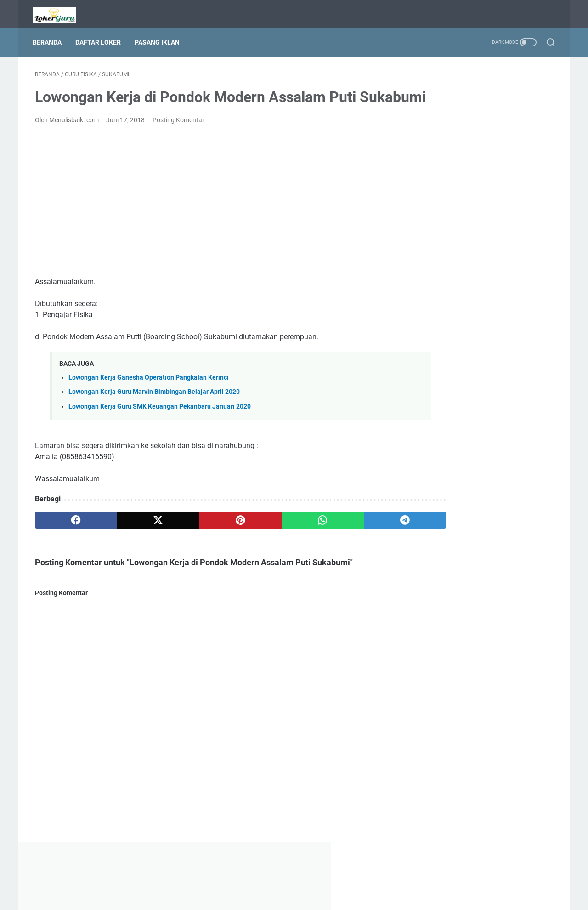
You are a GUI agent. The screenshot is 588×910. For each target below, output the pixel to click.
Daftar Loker (100, 36)
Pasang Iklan (159, 36)
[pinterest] (208, 539)
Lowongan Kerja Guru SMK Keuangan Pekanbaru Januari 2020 (160, 425)
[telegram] (348, 539)
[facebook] (70, 539)
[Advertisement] (209, 220)
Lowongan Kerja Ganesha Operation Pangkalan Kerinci (149, 396)
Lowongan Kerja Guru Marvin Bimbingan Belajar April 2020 (154, 411)
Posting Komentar (178, 139)
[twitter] (139, 539)
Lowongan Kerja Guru (307, 896)
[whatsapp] (278, 539)
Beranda (49, 36)
